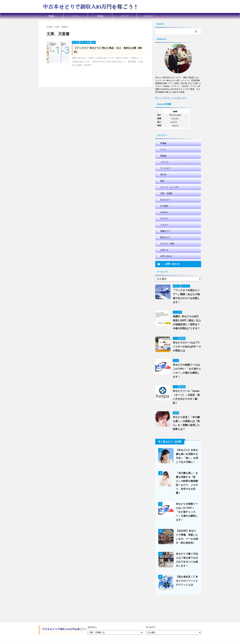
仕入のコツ (149, 16)
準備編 (51, 16)
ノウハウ (125, 16)
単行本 (163, 175)
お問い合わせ (166, 256)
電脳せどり (165, 231)
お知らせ (164, 250)
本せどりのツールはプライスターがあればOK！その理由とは (187, 347)
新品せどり (165, 237)
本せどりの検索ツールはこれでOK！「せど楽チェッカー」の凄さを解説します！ (187, 512)
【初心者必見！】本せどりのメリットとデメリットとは (187, 581)
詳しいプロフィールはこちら (171, 98)
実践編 (100, 16)
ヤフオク (164, 218)
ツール (76, 16)
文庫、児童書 (166, 193)
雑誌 (162, 181)
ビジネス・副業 (167, 244)
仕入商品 (164, 206)
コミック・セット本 (169, 187)
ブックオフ (165, 168)
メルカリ (164, 225)
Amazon (164, 212)
